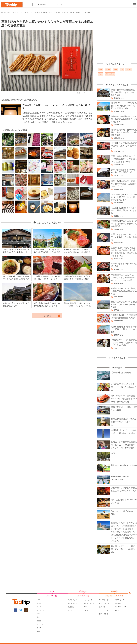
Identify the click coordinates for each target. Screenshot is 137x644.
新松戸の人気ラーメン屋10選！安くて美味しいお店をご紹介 (124, 549)
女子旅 (115, 70)
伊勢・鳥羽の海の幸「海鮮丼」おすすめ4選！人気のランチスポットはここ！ (123, 184)
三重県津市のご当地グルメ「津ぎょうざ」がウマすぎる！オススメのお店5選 (123, 278)
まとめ (39, 628)
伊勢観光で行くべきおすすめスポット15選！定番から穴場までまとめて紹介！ (124, 343)
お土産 (100, 70)
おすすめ (108, 70)
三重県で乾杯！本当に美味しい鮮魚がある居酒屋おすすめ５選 (124, 291)
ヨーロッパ (40, 607)
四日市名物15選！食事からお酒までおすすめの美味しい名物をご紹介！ (124, 132)
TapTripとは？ (119, 600)
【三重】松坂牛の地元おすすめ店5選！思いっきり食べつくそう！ (124, 146)
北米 (38, 614)
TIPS (85, 607)
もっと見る (47, 316)
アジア (39, 603)
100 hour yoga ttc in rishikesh (124, 465)
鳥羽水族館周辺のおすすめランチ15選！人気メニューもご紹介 (124, 329)
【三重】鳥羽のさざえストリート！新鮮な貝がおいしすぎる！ (124, 210)
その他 (86, 610)
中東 (38, 617)
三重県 (26, 12)
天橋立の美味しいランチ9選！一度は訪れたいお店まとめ (124, 387)
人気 (122, 70)
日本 (17, 12)
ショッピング (88, 600)
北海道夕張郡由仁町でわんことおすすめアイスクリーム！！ (124, 422)
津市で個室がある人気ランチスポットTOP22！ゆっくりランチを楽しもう (124, 197)
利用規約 (118, 603)
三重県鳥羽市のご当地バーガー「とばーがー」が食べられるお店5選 (124, 224)
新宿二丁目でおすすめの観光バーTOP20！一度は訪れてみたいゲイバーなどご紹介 (124, 445)
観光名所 (71, 607)
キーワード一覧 (104, 603)
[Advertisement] (23, 39)
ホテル (70, 610)
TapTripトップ (104, 600)
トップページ (5, 12)
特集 (38, 631)
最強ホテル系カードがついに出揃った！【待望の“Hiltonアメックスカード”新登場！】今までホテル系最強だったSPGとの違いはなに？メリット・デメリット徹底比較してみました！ (124, 532)
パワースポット (110, 74)
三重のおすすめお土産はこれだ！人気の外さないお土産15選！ (124, 237)
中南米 (39, 621)
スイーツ (129, 70)
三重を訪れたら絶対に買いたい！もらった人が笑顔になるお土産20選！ (58, 12)
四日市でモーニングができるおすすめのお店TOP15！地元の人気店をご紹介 (124, 106)
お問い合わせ (103, 614)
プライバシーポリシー (122, 607)
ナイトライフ (72, 603)
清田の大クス (117, 453)
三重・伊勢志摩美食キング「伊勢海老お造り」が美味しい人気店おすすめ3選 (124, 159)
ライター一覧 (103, 610)
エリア (60, 5)
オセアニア (40, 610)
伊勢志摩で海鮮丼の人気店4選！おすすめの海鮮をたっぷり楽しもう (124, 119)
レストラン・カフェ (90, 603)
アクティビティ (73, 600)
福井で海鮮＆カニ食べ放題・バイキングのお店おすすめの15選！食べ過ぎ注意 (124, 399)
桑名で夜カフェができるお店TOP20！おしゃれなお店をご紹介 (124, 304)
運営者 (117, 610)
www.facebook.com (87, 93)
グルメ (100, 74)
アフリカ (40, 624)
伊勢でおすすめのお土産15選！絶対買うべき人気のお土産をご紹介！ (124, 92)
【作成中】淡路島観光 (121, 373)
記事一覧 (42, 5)
